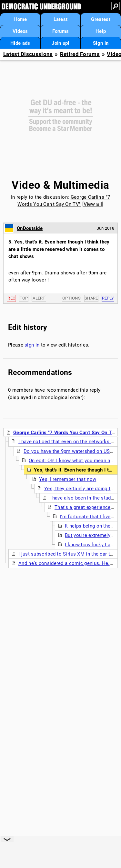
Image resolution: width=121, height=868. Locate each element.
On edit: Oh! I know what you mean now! (73, 461)
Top (24, 298)
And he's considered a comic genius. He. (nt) (69, 563)
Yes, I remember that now (68, 479)
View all (93, 204)
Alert (39, 298)
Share (91, 298)
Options (71, 298)
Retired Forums (80, 54)
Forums (61, 31)
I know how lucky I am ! (91, 545)
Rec (11, 298)
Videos (20, 31)
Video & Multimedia (60, 185)
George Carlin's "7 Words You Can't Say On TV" (65, 433)
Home (20, 19)
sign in (32, 345)
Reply (108, 298)
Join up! (60, 43)
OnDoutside (30, 228)
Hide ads (20, 43)
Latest (61, 19)
